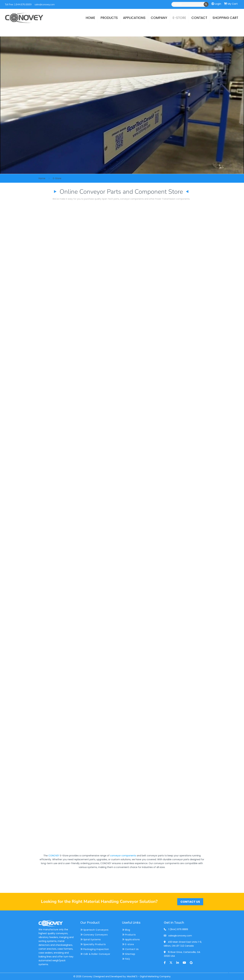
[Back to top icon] (229, 973)
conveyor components (123, 856)
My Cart (231, 4)
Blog (126, 930)
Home (42, 178)
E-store (128, 944)
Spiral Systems (91, 939)
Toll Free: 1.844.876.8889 (18, 4)
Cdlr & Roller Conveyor (95, 954)
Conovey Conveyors (94, 935)
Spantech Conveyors (94, 930)
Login (216, 4)
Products (129, 935)
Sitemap (129, 954)
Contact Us (130, 949)
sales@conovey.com (45, 4)
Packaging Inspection (95, 949)
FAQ (126, 959)
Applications (131, 939)
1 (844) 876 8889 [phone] (178, 929)
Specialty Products (93, 944)
